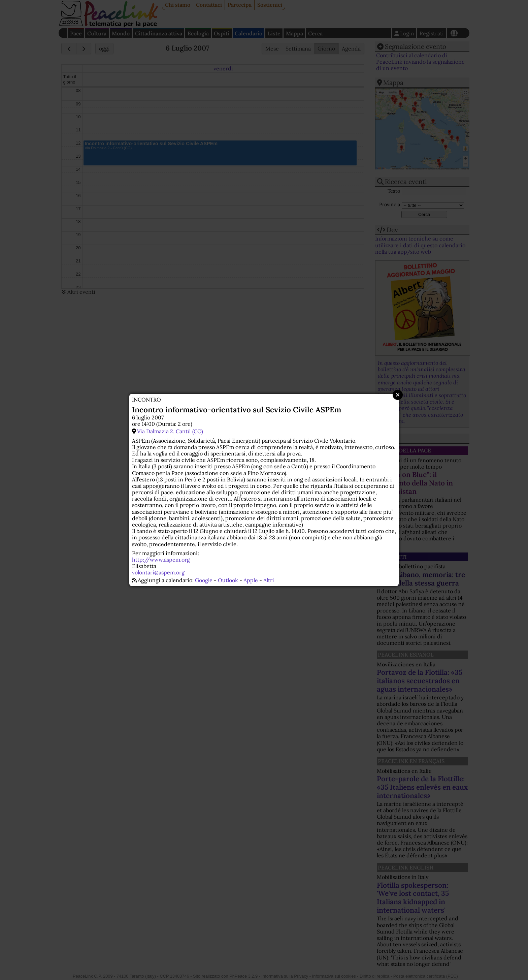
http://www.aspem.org (161, 560)
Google (204, 580)
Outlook (228, 580)
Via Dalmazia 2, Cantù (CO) (170, 431)
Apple (251, 580)
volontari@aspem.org (158, 572)
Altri (269, 580)
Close (398, 395)
